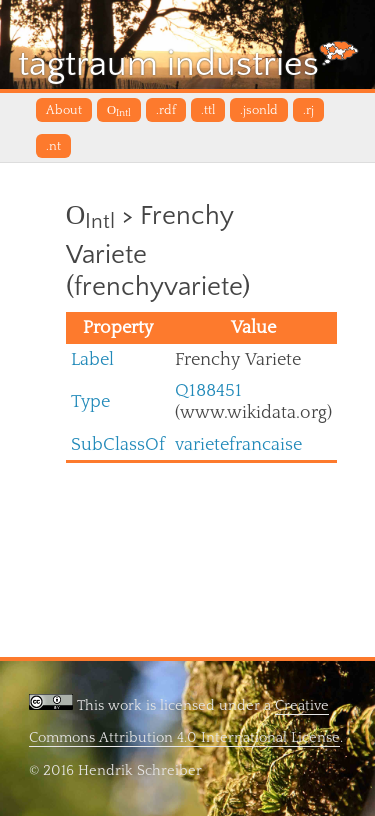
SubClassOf (118, 444)
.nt (53, 146)
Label (92, 359)
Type (90, 401)
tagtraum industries (188, 62)
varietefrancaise (238, 444)
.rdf (166, 110)
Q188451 (208, 390)
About (64, 110)
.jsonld (259, 110)
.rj (308, 110)
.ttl (208, 110)
